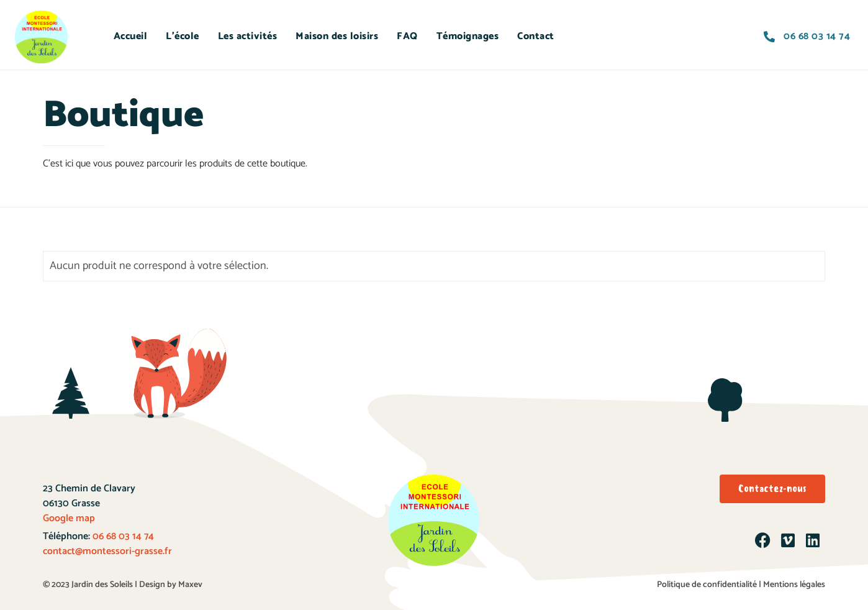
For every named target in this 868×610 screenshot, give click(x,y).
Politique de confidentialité (707, 585)
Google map (69, 518)
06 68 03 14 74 (122, 536)
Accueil (131, 36)
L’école (183, 36)
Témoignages (468, 36)
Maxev (190, 585)
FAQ (407, 36)
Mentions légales (794, 585)
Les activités (248, 36)
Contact (536, 36)
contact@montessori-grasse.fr (107, 551)
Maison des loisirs (337, 36)
